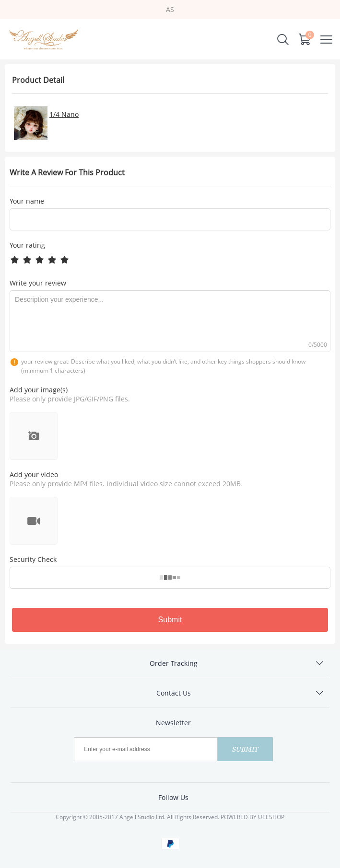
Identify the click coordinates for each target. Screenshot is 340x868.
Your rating (27, 245)
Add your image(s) (39, 390)
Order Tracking (174, 663)
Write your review (38, 283)
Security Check (33, 559)
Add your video (34, 474)
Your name (27, 201)
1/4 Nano (64, 114)
